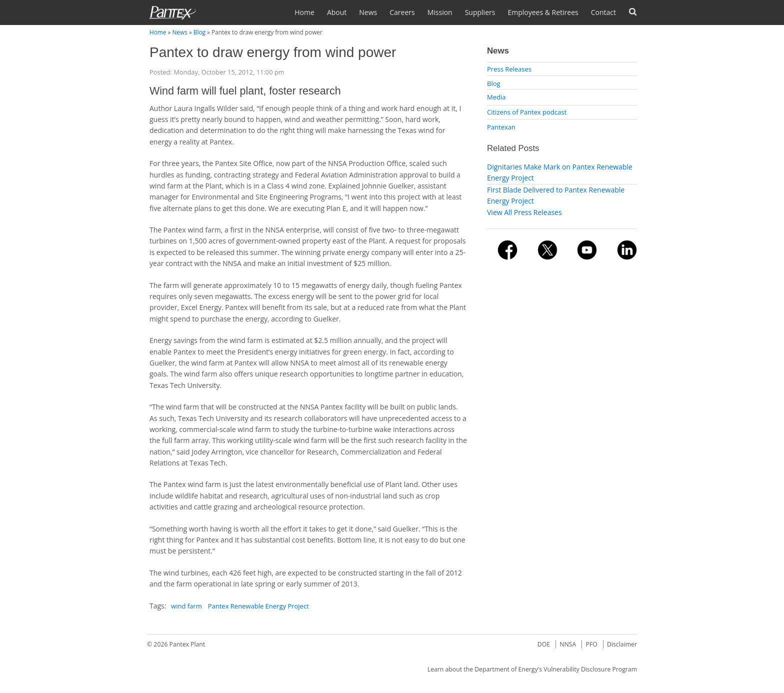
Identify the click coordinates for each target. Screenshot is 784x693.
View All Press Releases (524, 212)
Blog (199, 32)
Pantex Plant (187, 644)
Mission (440, 12)
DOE (544, 644)
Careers (402, 12)
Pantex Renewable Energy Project (258, 606)
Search (633, 12)
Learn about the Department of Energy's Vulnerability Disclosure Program (532, 669)
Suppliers (480, 12)
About (337, 12)
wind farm (186, 606)
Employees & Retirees (543, 12)
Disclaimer (622, 644)
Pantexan (501, 127)
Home (304, 12)
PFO (592, 644)
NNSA (568, 644)
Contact (603, 12)
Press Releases (509, 69)
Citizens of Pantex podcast (527, 112)
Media (496, 97)
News (368, 12)
